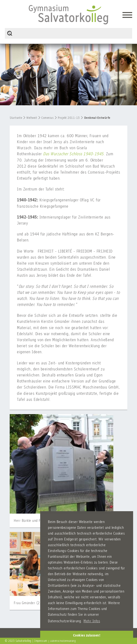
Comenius (47, 118)
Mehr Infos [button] (92, 621)
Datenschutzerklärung (63, 641)
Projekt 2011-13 (69, 118)
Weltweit (32, 118)
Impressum (41, 641)
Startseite (16, 118)
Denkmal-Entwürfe (97, 118)
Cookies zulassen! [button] (87, 635)
